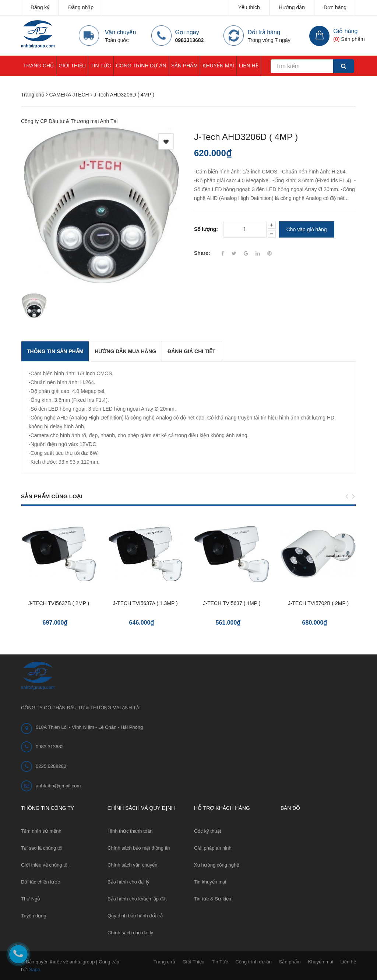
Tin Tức (101, 66)
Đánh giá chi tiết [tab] (191, 351)
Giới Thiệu (72, 66)
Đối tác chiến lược (40, 882)
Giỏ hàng (345, 31)
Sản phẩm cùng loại (52, 496)
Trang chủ (38, 66)
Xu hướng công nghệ (216, 865)
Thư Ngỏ (31, 899)
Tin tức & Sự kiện (213, 899)
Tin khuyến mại (210, 882)
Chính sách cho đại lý (130, 933)
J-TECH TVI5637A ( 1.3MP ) (145, 603)
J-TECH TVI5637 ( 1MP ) (232, 603)
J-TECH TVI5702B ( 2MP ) (318, 603)
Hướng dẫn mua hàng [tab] (125, 351)
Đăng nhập (81, 7)
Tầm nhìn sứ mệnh (41, 831)
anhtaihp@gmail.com (58, 786)
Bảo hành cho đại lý (128, 882)
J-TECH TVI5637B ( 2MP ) (59, 603)
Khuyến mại (218, 66)
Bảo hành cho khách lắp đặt (137, 899)
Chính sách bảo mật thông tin (139, 848)
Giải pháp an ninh (213, 848)
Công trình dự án (141, 66)
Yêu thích (249, 7)
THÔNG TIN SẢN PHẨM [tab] (55, 351)
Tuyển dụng (34, 916)
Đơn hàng (335, 7)
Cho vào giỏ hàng (307, 229)
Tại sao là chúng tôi (42, 848)
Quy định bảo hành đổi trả (135, 916)
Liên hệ (249, 66)
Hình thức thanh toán (130, 831)
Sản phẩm (184, 66)
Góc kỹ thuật (207, 831)
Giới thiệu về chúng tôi (45, 865)
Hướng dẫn (292, 7)
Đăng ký (40, 7)
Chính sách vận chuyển (132, 865)
